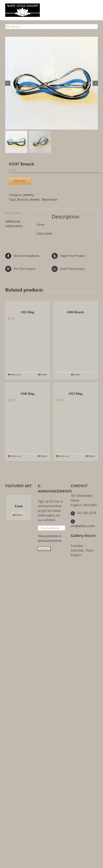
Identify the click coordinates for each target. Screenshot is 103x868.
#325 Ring (28, 312)
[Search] (8, 27)
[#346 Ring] (28, 385)
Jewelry (29, 195)
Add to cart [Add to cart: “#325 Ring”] (16, 375)
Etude (19, 506)
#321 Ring (75, 394)
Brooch (23, 199)
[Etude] (19, 498)
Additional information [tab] (14, 224)
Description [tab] (14, 213)
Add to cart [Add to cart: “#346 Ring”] (16, 456)
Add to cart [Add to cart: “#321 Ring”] (64, 456)
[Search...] (51, 27)
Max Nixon (50, 199)
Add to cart (20, 181)
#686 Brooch (75, 312)
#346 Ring (28, 394)
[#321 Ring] (76, 385)
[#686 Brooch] (76, 304)
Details (44, 375)
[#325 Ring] (28, 304)
